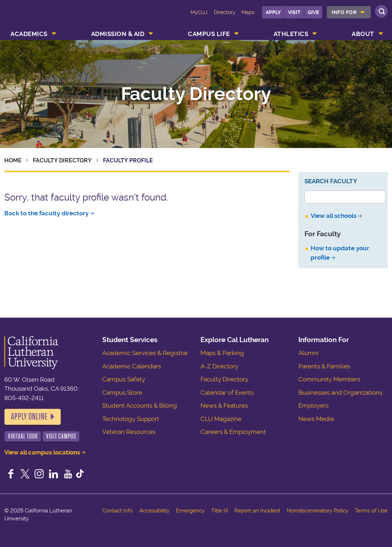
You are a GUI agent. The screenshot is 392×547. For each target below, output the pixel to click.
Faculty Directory (196, 94)
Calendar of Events (227, 393)
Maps (248, 12)
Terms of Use (371, 511)
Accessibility (154, 511)
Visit (294, 12)
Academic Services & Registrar (145, 353)
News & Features (224, 405)
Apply (273, 12)
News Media (316, 419)
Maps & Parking (222, 353)
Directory (225, 12)
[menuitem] (349, 12)
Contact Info (118, 511)
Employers (314, 405)
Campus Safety (124, 379)
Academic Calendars (132, 366)
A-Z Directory (219, 366)
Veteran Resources (129, 432)
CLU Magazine (221, 419)
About (363, 34)
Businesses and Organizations (340, 393)
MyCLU (199, 12)
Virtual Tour (23, 436)
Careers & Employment (233, 432)
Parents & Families (324, 366)
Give (313, 12)
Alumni (308, 353)
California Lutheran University (37, 17)
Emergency (190, 511)
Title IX (220, 511)
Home (13, 160)
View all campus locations (42, 452)
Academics (29, 34)
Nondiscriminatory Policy (318, 511)
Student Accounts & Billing (140, 405)
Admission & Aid (118, 34)
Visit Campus (61, 436)
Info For (344, 12)
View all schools (334, 216)
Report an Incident (257, 511)
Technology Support (131, 419)
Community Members (329, 379)
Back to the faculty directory (46, 213)
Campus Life (209, 34)
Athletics (291, 34)
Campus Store (122, 393)
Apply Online (29, 417)
